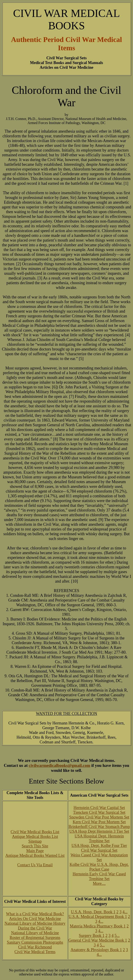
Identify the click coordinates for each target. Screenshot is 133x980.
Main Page (35, 851)
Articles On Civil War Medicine (35, 919)
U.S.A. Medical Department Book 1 (98, 917)
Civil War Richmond (35, 947)
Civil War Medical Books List (35, 832)
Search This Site (35, 846)
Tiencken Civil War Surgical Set (99, 812)
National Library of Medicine (35, 933)
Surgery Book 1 (92, 936)
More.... (99, 883)
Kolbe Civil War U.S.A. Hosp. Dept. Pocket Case (99, 867)
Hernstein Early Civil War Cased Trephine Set (99, 876)
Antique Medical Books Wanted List (35, 855)
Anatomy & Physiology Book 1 (96, 950)
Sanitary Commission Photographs (35, 942)
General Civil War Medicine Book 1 (98, 940)
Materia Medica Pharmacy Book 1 (98, 926)
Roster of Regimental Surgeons (35, 938)
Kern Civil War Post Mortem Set (99, 822)
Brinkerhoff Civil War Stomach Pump (99, 827)
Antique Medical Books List (35, 837)
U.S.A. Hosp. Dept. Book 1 (93, 912)
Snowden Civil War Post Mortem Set (99, 817)
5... (117, 936)
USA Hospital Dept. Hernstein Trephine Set (99, 838)
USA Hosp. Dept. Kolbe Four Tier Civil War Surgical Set (99, 848)
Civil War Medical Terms (35, 952)
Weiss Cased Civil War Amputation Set (99, 857)
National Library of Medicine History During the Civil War (35, 926)
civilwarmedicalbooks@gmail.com (60, 765)
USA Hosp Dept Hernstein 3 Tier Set (99, 831)
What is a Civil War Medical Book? (35, 914)
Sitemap (35, 841)
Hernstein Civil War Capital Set (99, 808)
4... (125, 912)
